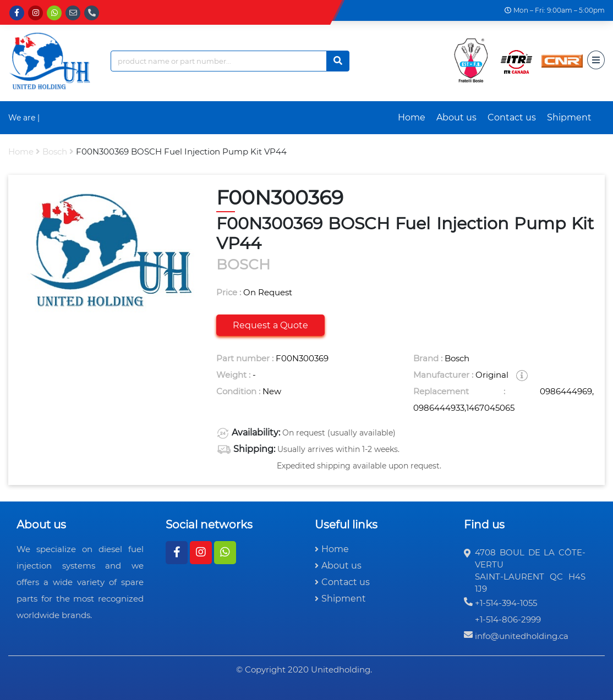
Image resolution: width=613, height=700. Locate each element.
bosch (55, 151)
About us (456, 117)
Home (412, 117)
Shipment (569, 117)
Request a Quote (270, 325)
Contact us (512, 117)
